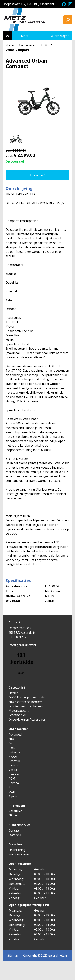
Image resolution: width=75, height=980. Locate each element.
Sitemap (13, 955)
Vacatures (15, 811)
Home (10, 45)
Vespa (13, 770)
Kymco (13, 765)
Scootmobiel (17, 715)
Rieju (12, 748)
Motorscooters (19, 711)
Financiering (17, 850)
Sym (11, 743)
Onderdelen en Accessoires (27, 719)
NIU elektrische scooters (26, 702)
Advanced (15, 734)
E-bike (45, 45)
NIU (11, 739)
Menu (22, 36)
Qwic (12, 792)
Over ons (15, 835)
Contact (14, 830)
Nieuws (14, 815)
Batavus (14, 752)
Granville (15, 761)
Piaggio (14, 774)
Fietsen (14, 693)
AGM (12, 778)
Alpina (13, 796)
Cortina (14, 783)
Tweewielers (27, 45)
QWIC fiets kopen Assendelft (28, 697)
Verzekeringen (19, 854)
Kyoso (13, 756)
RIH (11, 787)
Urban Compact (17, 50)
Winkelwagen (60, 36)
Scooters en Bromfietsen (26, 706)
